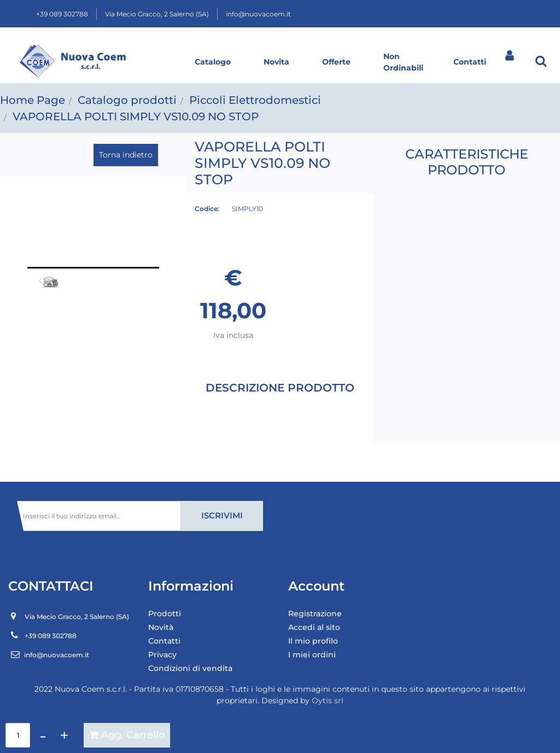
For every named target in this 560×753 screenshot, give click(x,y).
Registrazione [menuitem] (315, 614)
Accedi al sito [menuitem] (314, 627)
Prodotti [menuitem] (165, 614)
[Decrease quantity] (43, 735)
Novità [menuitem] (161, 627)
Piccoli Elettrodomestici (255, 100)
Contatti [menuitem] (164, 641)
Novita (276, 62)
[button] (93, 223)
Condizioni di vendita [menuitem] (190, 668)
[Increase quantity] (64, 735)
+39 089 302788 (62, 14)
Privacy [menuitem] (162, 655)
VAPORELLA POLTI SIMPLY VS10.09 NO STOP (136, 116)
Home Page (33, 100)
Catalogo (213, 62)
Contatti (470, 62)
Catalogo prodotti (127, 100)
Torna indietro (126, 155)
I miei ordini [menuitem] (312, 655)
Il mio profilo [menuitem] (313, 641)
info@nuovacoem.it (258, 14)
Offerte (336, 62)
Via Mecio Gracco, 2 (157, 14)
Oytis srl (328, 701)
